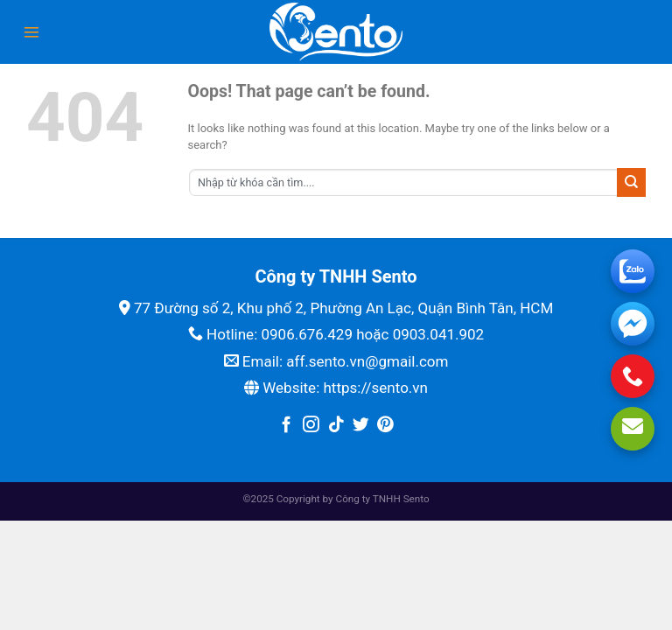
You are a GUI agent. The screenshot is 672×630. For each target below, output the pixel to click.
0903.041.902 (439, 334)
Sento (416, 499)
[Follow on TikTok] (336, 426)
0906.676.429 (307, 334)
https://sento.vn (375, 388)
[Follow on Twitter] (361, 426)
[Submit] (631, 182)
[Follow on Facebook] (287, 426)
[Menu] (31, 32)
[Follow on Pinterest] (385, 426)
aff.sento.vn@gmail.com (367, 361)
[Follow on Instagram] (311, 426)
